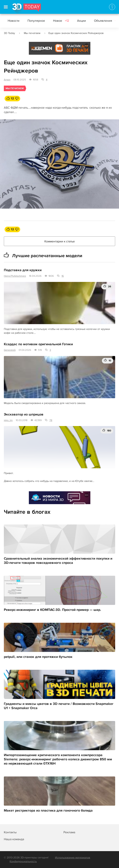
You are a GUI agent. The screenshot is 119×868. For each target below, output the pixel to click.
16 (63, 276)
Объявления (106, 21)
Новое (61, 21)
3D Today (9, 33)
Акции (82, 21)
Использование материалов (73, 858)
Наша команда (14, 839)
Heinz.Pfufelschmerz (15, 276)
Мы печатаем (32, 33)
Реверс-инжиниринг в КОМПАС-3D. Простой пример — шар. (52, 610)
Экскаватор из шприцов (24, 415)
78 (51, 420)
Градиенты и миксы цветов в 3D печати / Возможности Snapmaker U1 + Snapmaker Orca (59, 706)
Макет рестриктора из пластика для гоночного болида (48, 811)
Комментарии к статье (60, 241)
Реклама (36, 50)
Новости (14, 21)
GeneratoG (10, 350)
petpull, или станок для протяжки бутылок (38, 657)
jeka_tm (8, 420)
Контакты (10, 832)
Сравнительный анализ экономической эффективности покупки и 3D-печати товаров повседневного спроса (58, 561)
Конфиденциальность (23, 861)
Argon (7, 80)
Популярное (36, 21)
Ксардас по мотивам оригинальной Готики (38, 344)
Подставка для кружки (23, 270)
